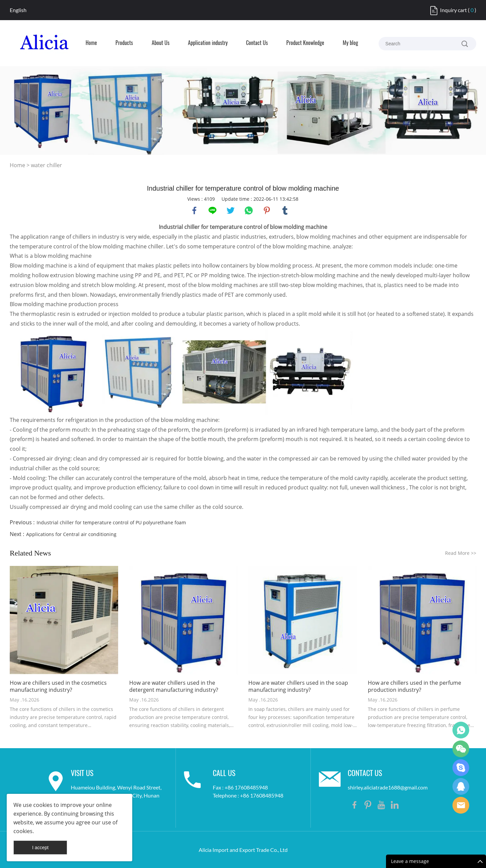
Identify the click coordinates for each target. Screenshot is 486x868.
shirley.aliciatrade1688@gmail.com (388, 787)
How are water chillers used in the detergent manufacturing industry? (174, 686)
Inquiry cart (453, 10)
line (212, 210)
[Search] (465, 44)
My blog (350, 43)
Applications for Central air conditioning (71, 534)
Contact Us (257, 43)
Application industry (208, 43)
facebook (194, 210)
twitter (231, 210)
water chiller (46, 165)
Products (124, 43)
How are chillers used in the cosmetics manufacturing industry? (58, 686)
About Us (161, 43)
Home (91, 43)
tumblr (285, 210)
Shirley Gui (461, 730)
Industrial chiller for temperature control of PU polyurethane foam (111, 522)
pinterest (267, 210)
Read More (461, 553)
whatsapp (249, 210)
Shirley (461, 786)
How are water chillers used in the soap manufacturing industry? (298, 686)
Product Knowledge (305, 43)
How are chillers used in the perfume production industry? (415, 686)
